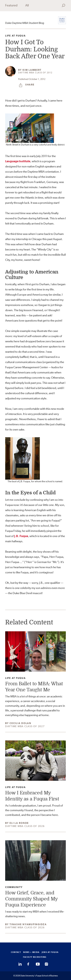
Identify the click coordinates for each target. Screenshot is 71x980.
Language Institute (18, 161)
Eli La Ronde (19, 823)
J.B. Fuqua (21, 536)
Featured (11, 5)
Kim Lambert (32, 70)
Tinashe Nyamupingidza (28, 924)
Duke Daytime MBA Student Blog (25, 23)
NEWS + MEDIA (31, 952)
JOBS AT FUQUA (50, 952)
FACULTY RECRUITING (35, 957)
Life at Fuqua (15, 36)
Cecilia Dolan (20, 723)
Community (14, 887)
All (27, 5)
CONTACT (16, 952)
